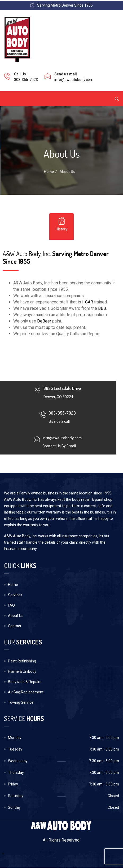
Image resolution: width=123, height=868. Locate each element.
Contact (15, 626)
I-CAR (88, 302)
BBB (102, 308)
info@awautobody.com (74, 80)
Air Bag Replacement (26, 692)
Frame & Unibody (22, 671)
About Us (16, 616)
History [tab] (61, 224)
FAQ (11, 605)
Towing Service (21, 702)
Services (15, 595)
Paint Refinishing (22, 661)
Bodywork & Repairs (25, 682)
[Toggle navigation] (11, 99)
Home (49, 171)
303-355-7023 (26, 80)
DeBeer (44, 321)
